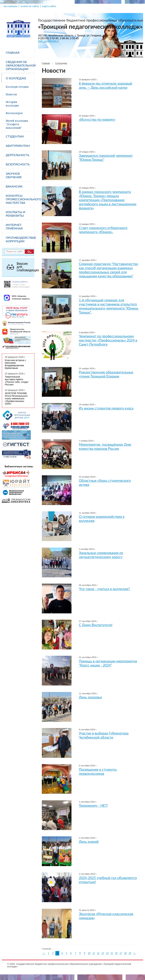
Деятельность (17, 155)
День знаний (89, 842)
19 (130, 953)
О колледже (16, 78)
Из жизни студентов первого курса (106, 408)
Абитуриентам (18, 146)
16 (116, 953)
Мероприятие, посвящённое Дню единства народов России (105, 447)
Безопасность (18, 164)
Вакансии (14, 186)
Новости (11, 94)
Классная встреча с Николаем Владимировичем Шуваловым (15, 364)
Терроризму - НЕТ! (93, 806)
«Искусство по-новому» (97, 119)
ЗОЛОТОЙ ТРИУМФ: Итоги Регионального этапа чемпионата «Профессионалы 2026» (16, 399)
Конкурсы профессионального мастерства (20, 199)
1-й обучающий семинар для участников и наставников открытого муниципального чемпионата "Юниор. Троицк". (109, 306)
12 (98, 953)
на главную (11, 6)
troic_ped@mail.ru (49, 41)
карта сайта (49, 6)
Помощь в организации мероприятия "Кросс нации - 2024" (108, 663)
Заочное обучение (14, 175)
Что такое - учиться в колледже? (104, 589)
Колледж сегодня (17, 87)
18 (125, 953)
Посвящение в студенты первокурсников (98, 772)
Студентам (15, 136)
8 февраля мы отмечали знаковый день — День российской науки (106, 85)
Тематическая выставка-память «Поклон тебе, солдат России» (17, 381)
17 (121, 953)
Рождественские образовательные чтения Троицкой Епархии (106, 374)
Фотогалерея (14, 113)
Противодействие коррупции (20, 239)
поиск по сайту (30, 6)
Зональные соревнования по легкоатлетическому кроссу (101, 555)
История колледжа (12, 104)
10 (89, 953)
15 (112, 953)
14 (107, 953)
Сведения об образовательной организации (20, 65)
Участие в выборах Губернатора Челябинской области (104, 735)
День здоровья (90, 697)
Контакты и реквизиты (15, 214)
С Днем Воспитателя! (96, 625)
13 (103, 953)
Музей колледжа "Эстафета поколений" (17, 124)
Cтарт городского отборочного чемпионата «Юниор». (103, 230)
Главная (13, 52)
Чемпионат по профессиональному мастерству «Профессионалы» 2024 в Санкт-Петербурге (108, 340)
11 (94, 953)
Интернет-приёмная (14, 227)
